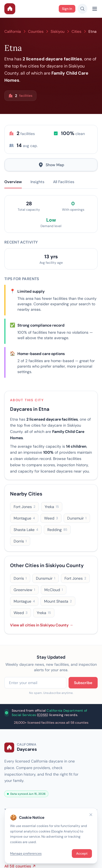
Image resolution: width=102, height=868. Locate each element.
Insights (37, 182)
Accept (82, 854)
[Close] (91, 815)
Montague (24, 518)
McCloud (54, 590)
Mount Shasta (58, 601)
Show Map (51, 165)
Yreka (52, 507)
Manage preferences (26, 854)
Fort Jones (24, 507)
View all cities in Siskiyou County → (42, 625)
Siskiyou (58, 31)
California (13, 31)
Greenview (24, 590)
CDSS (42, 715)
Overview (13, 182)
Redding (57, 530)
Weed (51, 518)
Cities (76, 31)
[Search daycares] (82, 9)
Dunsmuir (77, 518)
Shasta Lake (26, 530)
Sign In (67, 9)
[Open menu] (95, 9)
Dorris (20, 541)
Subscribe (83, 683)
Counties (36, 31)
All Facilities (64, 182)
